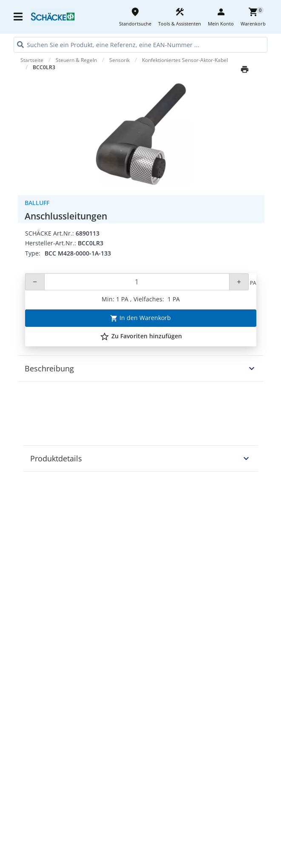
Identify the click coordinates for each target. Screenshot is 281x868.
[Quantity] (137, 282)
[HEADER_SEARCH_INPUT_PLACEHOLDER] (140, 45)
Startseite (32, 60)
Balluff (37, 203)
